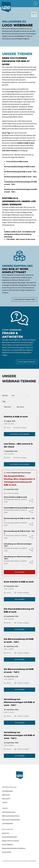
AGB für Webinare (8, 845)
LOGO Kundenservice (9, 812)
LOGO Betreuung (7, 791)
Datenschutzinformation (10, 837)
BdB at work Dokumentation (11, 816)
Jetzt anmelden (20, 572)
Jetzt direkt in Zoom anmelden (19, 434)
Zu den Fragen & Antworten (27, 362)
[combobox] (20, 396)
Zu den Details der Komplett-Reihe (24, 299)
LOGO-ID (5, 803)
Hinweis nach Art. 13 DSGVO (11, 841)
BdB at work (6, 795)
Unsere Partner (7, 852)
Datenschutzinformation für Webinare (14, 848)
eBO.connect (6, 799)
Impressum (6, 833)
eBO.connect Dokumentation (11, 820)
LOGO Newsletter (8, 824)
